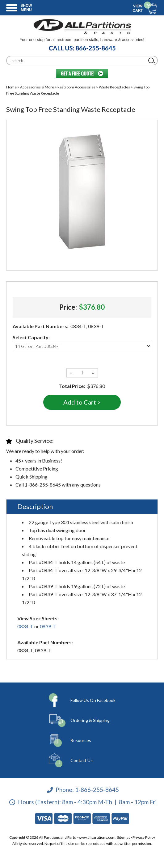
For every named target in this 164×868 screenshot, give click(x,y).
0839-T (48, 626)
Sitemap (124, 837)
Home (11, 87)
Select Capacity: (31, 337)
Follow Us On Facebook (93, 700)
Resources (81, 740)
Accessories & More (37, 87)
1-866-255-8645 (97, 790)
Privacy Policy (144, 837)
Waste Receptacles (114, 87)
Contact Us (82, 760)
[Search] (77, 61)
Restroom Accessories (76, 87)
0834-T (25, 626)
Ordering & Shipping (90, 720)
